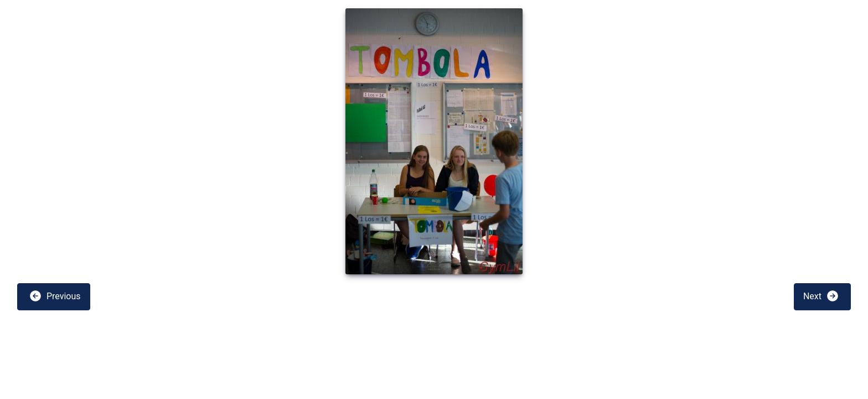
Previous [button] (55, 296)
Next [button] (821, 296)
